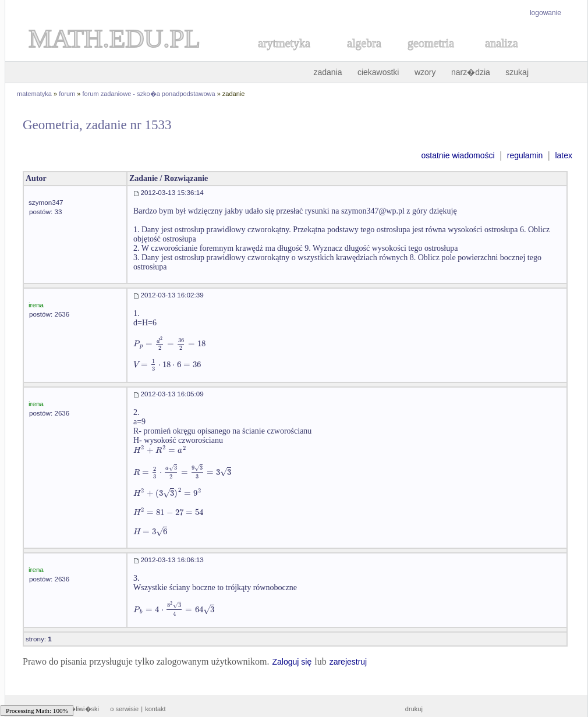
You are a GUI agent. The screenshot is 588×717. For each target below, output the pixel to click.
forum (67, 94)
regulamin (525, 155)
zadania (327, 72)
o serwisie (124, 709)
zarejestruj (348, 662)
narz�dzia (471, 72)
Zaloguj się (292, 662)
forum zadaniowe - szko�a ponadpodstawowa (149, 94)
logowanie (546, 13)
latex (564, 155)
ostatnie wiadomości (458, 155)
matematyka (34, 94)
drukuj (414, 709)
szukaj (517, 72)
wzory (425, 72)
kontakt (155, 709)
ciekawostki (378, 72)
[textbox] (169, 344)
